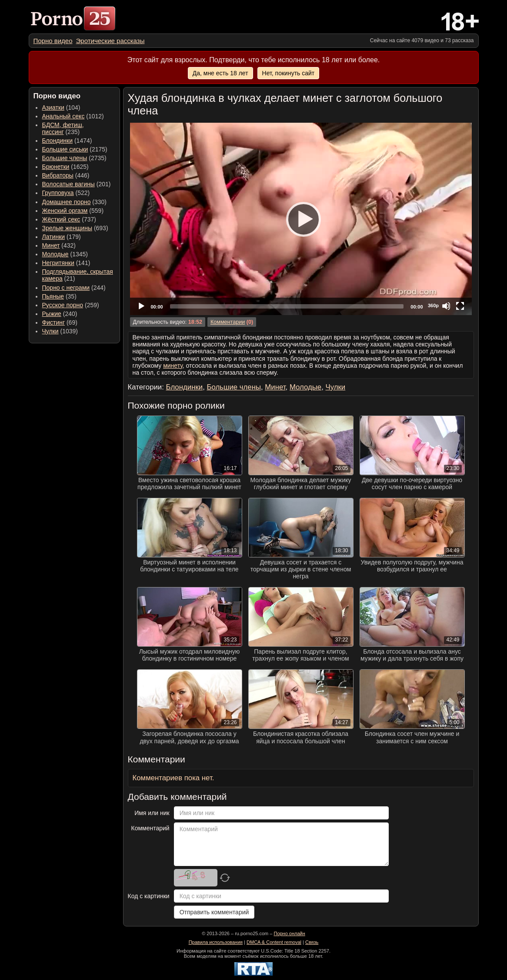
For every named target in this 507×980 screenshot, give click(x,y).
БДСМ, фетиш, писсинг (63, 128)
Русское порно (63, 305)
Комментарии (228, 322)
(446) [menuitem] (66, 175)
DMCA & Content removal (274, 942)
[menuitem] (53, 41)
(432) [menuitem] (59, 245)
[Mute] (446, 306)
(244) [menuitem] (74, 288)
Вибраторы (58, 175)
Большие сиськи (65, 149)
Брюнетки (56, 167)
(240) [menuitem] (60, 314)
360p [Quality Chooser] (433, 305)
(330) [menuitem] (75, 202)
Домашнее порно (67, 202)
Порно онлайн (289, 933)
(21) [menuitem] (78, 275)
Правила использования (216, 942)
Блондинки (58, 141)
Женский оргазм (65, 211)
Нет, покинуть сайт (289, 73)
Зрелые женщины (67, 228)
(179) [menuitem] (62, 237)
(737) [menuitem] (69, 219)
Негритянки (58, 263)
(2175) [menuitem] (75, 149)
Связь (312, 942)
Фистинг (54, 322)
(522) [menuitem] (66, 193)
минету (173, 366)
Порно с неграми (66, 288)
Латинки (54, 237)
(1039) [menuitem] (60, 331)
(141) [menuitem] (66, 263)
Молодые (55, 254)
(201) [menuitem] (77, 184)
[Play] (301, 219)
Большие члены (65, 158)
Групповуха (58, 193)
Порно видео (53, 41)
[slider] (287, 306)
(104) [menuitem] (61, 107)
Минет (51, 245)
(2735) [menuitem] (74, 158)
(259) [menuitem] (71, 305)
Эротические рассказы (110, 41)
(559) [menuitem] (73, 211)
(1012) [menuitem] (73, 116)
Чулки (50, 331)
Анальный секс (63, 116)
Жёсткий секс (61, 219)
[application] (301, 219)
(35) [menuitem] (59, 296)
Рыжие (52, 314)
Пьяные (53, 296)
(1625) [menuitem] (65, 167)
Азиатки (53, 107)
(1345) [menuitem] (65, 254)
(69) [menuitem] (60, 322)
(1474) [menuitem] (67, 141)
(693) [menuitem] (75, 228)
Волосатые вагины (68, 184)
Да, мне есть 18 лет (220, 73)
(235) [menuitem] (63, 128)
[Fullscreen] (460, 306)
